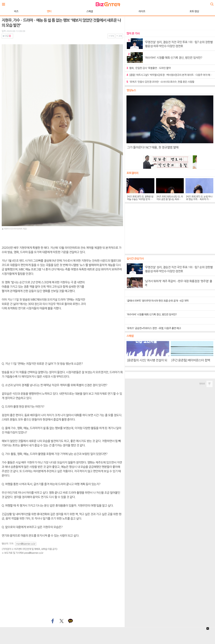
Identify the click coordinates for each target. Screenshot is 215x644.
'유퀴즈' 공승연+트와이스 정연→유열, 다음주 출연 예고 (154, 328)
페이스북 (52, 621)
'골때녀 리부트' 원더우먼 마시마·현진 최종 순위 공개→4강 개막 (157, 301)
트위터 (61, 621)
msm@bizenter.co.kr (26, 544)
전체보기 (4, 3)
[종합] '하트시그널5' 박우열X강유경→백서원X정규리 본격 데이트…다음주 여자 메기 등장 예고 (170, 75)
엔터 (49, 11)
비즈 (16, 11)
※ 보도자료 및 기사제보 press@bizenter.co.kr (22, 553)
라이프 (142, 11)
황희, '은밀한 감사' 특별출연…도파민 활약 (148, 68)
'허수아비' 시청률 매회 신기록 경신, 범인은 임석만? (152, 314)
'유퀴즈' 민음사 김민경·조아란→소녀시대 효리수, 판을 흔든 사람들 (160, 82)
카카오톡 (71, 621)
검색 (212, 3)
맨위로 (202, 384)
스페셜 (90, 11)
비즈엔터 (108, 4)
